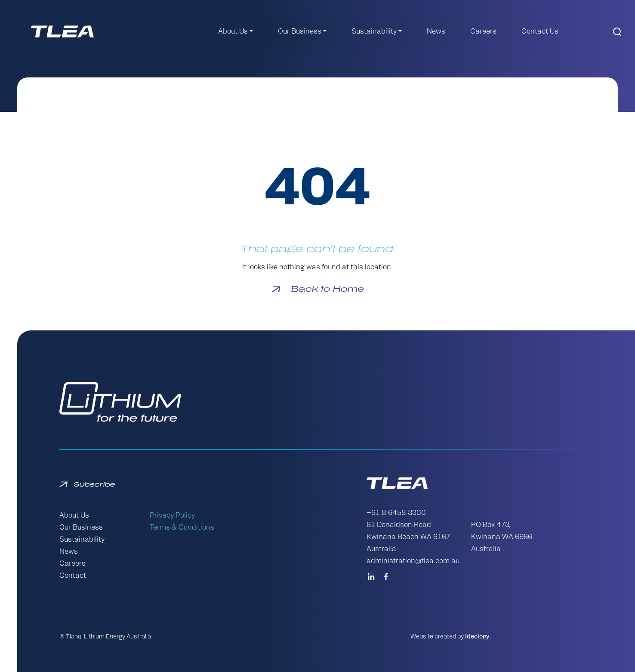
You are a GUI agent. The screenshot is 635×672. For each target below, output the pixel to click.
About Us (233, 32)
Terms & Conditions (182, 528)
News (436, 32)
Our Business (300, 32)
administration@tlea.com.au (413, 561)
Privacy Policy (172, 516)
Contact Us (540, 32)
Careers (483, 32)
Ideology (477, 637)
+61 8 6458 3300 (396, 513)
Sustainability (374, 32)
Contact (73, 576)
